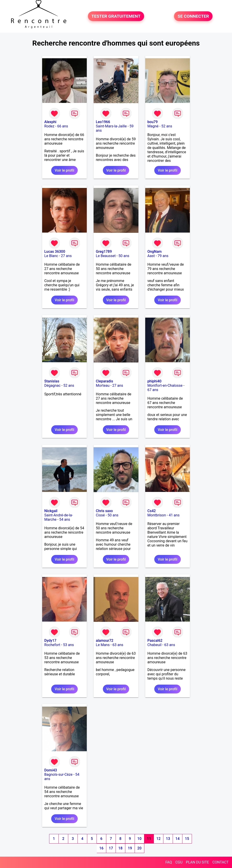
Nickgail (51, 511)
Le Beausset (106, 256)
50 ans (124, 256)
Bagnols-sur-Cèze (58, 774)
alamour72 (105, 641)
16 (101, 848)
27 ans (66, 256)
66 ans (63, 126)
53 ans (68, 645)
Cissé (100, 515)
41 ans (174, 515)
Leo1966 (103, 122)
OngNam (155, 252)
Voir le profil (64, 170)
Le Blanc (51, 256)
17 (111, 848)
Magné (153, 126)
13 (168, 839)
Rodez (49, 126)
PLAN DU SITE (198, 862)
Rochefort (52, 645)
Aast (151, 256)
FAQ (169, 862)
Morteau (103, 385)
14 (177, 839)
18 (120, 848)
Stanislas (52, 381)
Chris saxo (104, 511)
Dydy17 (50, 641)
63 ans (118, 645)
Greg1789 (104, 252)
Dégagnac (53, 385)
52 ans (167, 126)
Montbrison (157, 515)
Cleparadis (104, 381)
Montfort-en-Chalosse (165, 385)
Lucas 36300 (55, 252)
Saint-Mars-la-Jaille (111, 126)
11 (149, 839)
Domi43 (51, 770)
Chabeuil (155, 645)
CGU (179, 862)
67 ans (153, 390)
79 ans (163, 256)
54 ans (65, 519)
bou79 (153, 122)
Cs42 (152, 511)
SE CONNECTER (193, 16)
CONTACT (220, 862)
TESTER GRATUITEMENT (116, 16)
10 (139, 839)
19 (130, 848)
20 (139, 848)
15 (187, 839)
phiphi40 (155, 381)
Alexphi (50, 122)
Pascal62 (155, 641)
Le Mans (103, 645)
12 (158, 839)
